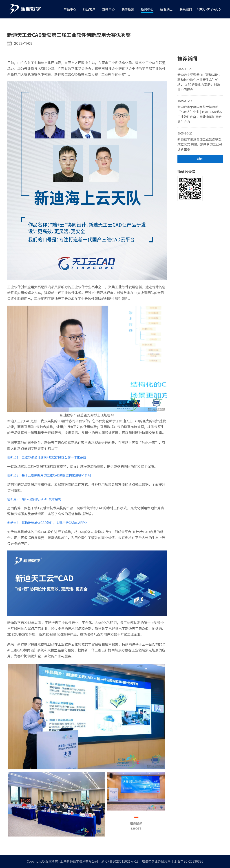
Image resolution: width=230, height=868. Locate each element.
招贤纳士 (166, 9)
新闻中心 (147, 9)
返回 (200, 159)
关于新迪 (128, 9)
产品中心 (70, 9)
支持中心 (108, 9)
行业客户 (89, 9)
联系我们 (186, 9)
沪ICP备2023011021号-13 (120, 861)
